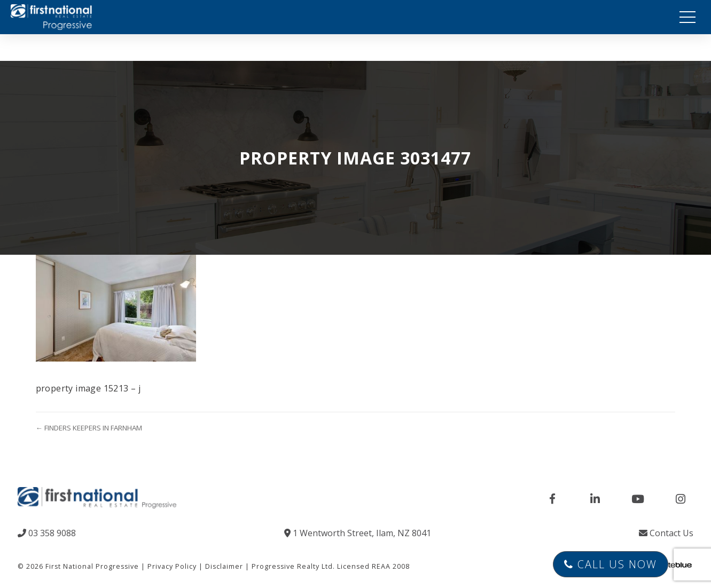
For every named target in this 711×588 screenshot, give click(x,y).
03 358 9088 (47, 533)
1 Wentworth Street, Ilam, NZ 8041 (358, 533)
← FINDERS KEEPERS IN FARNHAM (89, 428)
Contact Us (666, 533)
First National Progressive (92, 566)
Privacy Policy (172, 566)
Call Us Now (611, 564)
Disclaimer (224, 566)
